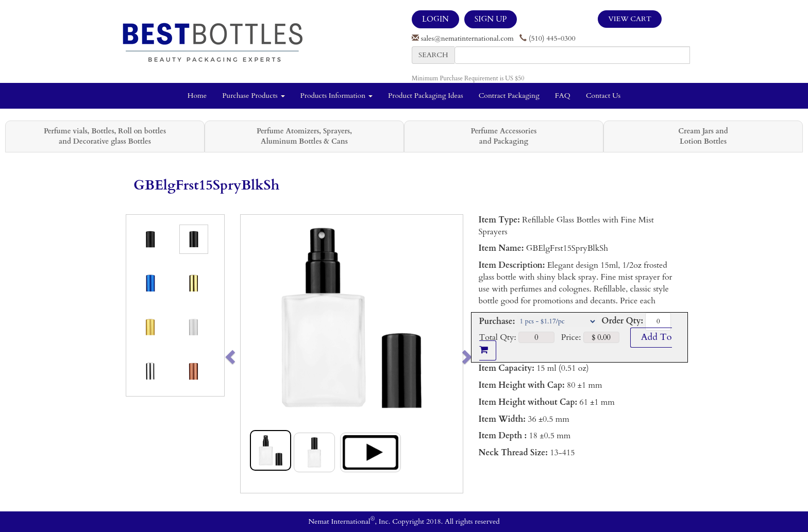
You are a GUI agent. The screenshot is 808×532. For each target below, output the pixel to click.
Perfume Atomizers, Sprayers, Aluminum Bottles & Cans (304, 136)
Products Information (337, 96)
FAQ (563, 96)
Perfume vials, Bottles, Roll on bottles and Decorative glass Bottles (105, 136)
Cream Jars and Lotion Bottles (703, 136)
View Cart (630, 19)
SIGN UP (491, 19)
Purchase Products (253, 96)
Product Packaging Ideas (426, 96)
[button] (252, 354)
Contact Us (603, 96)
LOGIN (435, 19)
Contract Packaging (509, 96)
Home (197, 96)
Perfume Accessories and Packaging (503, 136)
